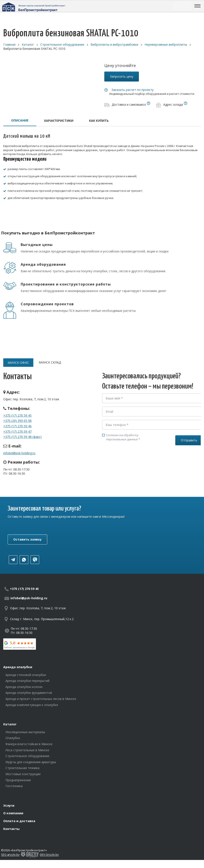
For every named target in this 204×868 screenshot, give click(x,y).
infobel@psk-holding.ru (19, 453)
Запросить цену (122, 76)
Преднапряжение (18, 780)
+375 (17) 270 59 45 (17, 415)
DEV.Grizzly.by (49, 855)
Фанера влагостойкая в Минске (29, 744)
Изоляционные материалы (25, 732)
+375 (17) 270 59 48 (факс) (22, 437)
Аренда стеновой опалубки (26, 675)
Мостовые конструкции (23, 774)
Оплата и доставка (19, 821)
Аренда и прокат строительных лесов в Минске (41, 699)
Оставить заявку (27, 539)
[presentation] (135, 461)
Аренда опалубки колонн (24, 687)
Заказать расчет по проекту (132, 90)
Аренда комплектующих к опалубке (32, 705)
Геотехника (14, 786)
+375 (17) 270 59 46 (17, 426)
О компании (13, 813)
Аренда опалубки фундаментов (29, 693)
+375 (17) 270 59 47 (17, 431)
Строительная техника (22, 768)
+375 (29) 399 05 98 (17, 421)
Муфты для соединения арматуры (31, 762)
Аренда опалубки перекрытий (27, 681)
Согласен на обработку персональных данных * (121, 437)
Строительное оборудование (27, 756)
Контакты (11, 829)
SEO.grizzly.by (10, 855)
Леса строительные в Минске (27, 750)
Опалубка (13, 738)
